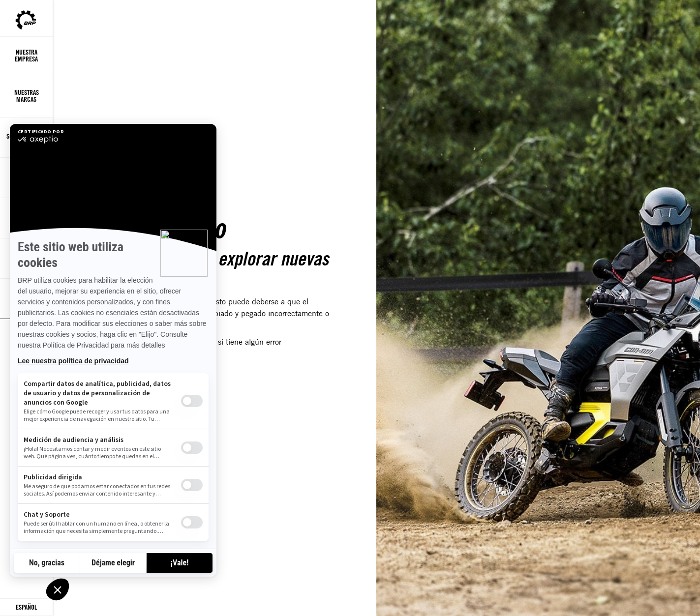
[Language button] (26, 607)
